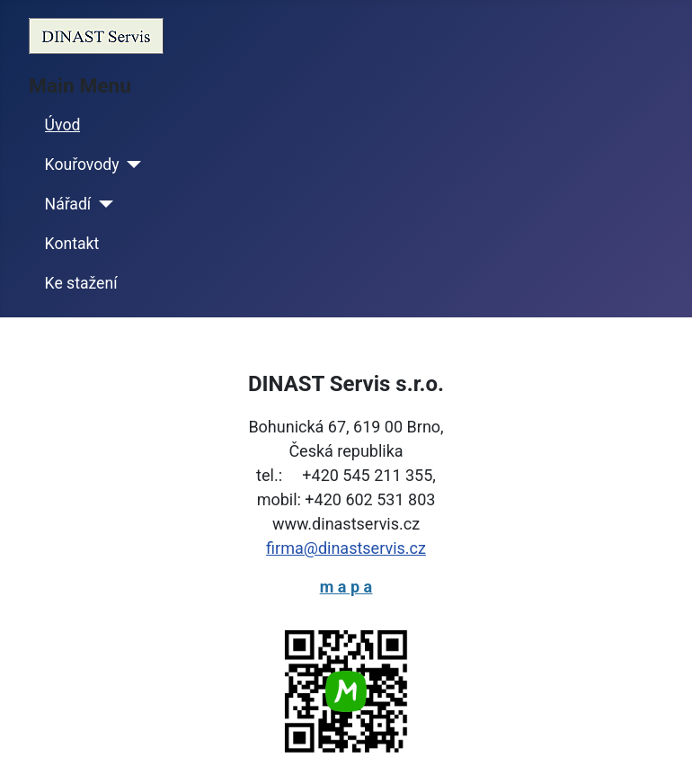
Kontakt (72, 244)
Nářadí (68, 204)
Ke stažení (81, 283)
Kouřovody (82, 165)
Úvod (63, 125)
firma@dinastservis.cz (346, 548)
